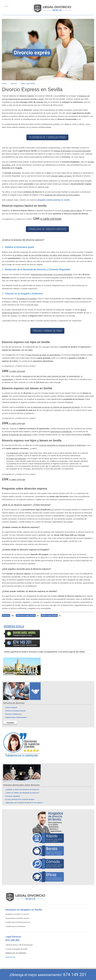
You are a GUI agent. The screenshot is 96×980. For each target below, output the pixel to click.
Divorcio (14, 84)
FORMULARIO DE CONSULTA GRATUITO (47, 229)
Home (4, 84)
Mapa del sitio (10, 957)
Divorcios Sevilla (14, 626)
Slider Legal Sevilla (28, 84)
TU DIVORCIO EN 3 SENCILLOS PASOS (47, 137)
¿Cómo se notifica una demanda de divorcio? (22, 793)
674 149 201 (12, 940)
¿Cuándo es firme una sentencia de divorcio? (22, 790)
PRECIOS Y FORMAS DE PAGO (47, 331)
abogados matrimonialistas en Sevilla (53, 200)
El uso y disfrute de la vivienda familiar (20, 799)
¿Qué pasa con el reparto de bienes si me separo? (24, 803)
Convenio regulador (13, 796)
